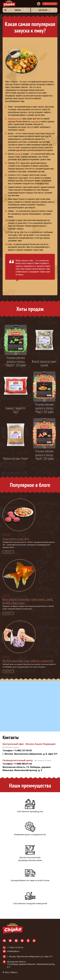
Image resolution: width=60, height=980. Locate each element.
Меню (18, 10)
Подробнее (8, 552)
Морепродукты (14, 119)
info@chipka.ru (13, 951)
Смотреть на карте (12, 747)
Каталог (43, 10)
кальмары (35, 121)
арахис (18, 154)
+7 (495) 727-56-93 (15, 947)
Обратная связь (50, 4)
